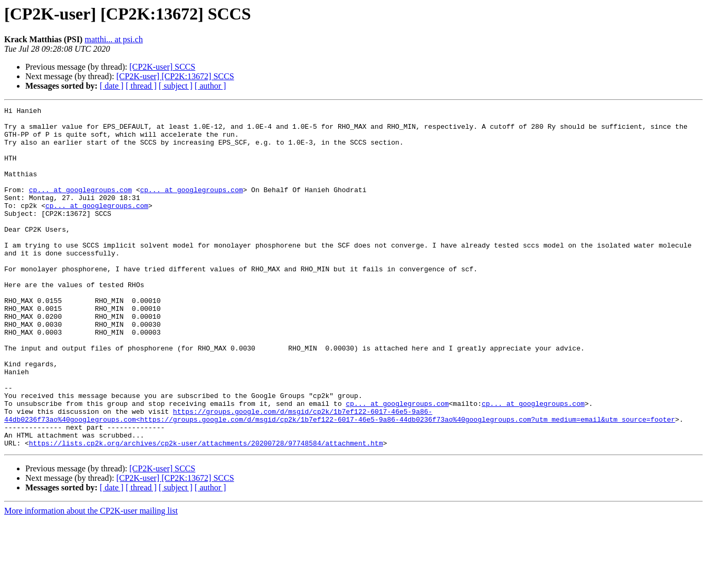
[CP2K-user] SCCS (162, 67)
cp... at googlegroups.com (80, 207)
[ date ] (112, 86)
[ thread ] (141, 86)
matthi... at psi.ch (113, 39)
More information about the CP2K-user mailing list (91, 579)
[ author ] (211, 86)
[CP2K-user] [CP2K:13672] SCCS (175, 76)
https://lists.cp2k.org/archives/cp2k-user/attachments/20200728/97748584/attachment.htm (206, 511)
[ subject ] (176, 86)
